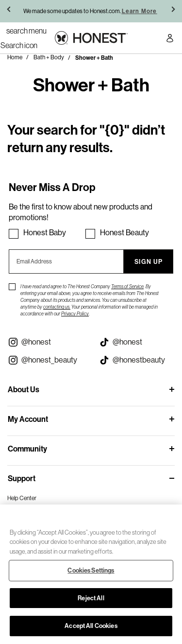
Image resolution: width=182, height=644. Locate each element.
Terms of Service (127, 287)
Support (22, 478)
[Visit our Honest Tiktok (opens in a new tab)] (137, 342)
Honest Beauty (124, 233)
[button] (10, 11)
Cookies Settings (91, 570)
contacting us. (57, 307)
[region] (91, 574)
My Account (28, 419)
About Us (24, 389)
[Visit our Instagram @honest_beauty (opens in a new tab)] (46, 360)
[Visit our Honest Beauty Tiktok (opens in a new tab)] (137, 360)
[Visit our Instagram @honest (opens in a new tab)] (46, 342)
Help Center (22, 498)
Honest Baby (45, 233)
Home (15, 57)
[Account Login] (170, 40)
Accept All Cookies (91, 626)
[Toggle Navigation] (26, 31)
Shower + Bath (94, 58)
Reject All (91, 598)
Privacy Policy (75, 314)
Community (27, 449)
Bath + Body (49, 57)
